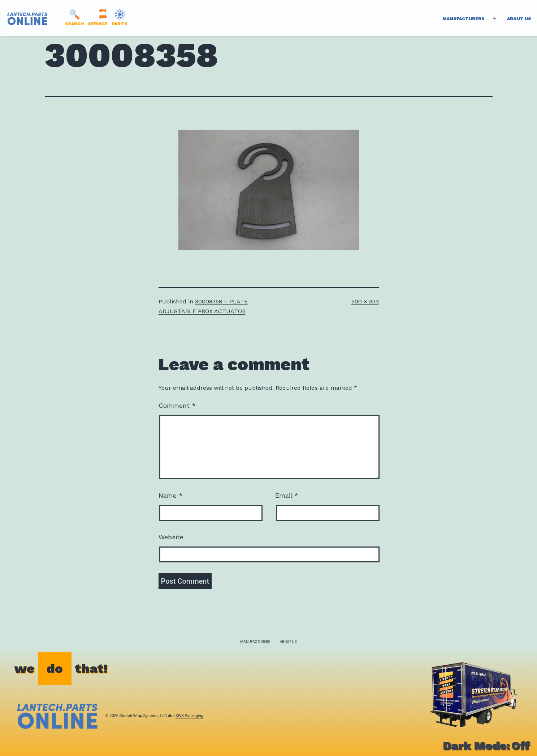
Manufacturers (464, 19)
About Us (519, 19)
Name (171, 495)
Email (287, 495)
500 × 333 (365, 301)
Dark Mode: (486, 746)
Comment (177, 405)
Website (171, 537)
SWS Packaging (189, 716)
